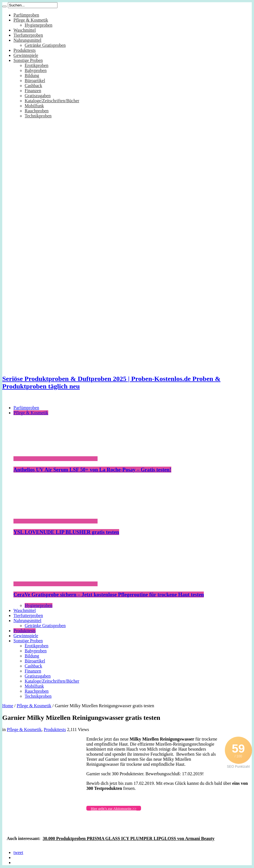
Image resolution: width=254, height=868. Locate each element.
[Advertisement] (44, 772)
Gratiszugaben (38, 96)
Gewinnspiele (26, 55)
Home (8, 706)
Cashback (33, 86)
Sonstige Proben (28, 60)
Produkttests (25, 50)
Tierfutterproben (28, 35)
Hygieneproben (39, 25)
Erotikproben (36, 65)
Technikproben (38, 116)
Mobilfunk (34, 106)
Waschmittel (25, 30)
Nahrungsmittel (27, 40)
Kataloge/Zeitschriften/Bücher (52, 101)
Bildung (32, 75)
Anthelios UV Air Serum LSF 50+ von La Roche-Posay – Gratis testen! (92, 470)
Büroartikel (35, 81)
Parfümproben (26, 15)
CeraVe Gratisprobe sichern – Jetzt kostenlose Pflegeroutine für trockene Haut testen (109, 594)
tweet (18, 852)
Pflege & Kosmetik (31, 20)
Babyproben (36, 70)
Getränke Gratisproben (45, 45)
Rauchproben (37, 111)
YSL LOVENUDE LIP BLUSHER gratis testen (66, 532)
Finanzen (33, 91)
